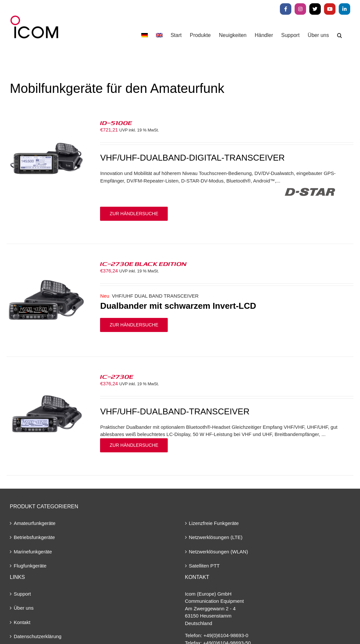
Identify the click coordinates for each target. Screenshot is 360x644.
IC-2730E (117, 376)
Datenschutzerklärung (38, 636)
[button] (340, 35)
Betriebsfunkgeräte (34, 537)
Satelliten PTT (204, 566)
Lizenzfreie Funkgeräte (214, 523)
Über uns (24, 608)
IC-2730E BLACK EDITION (143, 264)
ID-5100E (116, 123)
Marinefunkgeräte (33, 552)
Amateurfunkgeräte (35, 523)
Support (22, 594)
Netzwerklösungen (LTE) (216, 537)
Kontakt (22, 622)
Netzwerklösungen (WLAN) (219, 552)
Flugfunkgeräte (30, 566)
